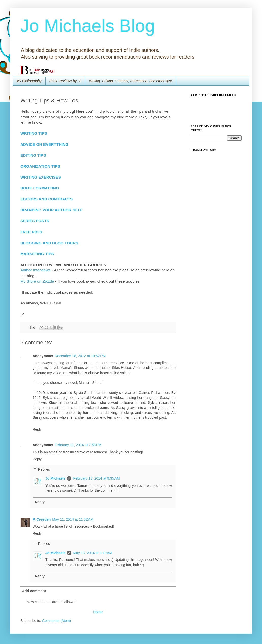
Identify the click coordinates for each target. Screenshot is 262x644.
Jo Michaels (55, 478)
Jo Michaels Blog (88, 26)
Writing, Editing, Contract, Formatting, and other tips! (130, 81)
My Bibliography (29, 81)
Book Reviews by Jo (65, 81)
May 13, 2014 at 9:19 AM (93, 553)
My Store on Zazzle (37, 281)
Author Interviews (35, 270)
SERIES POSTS (35, 221)
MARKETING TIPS (37, 254)
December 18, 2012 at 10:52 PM (80, 356)
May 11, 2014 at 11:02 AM (73, 519)
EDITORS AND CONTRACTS (47, 199)
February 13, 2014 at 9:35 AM (96, 478)
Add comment (34, 591)
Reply (37, 429)
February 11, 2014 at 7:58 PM (78, 445)
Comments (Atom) (57, 621)
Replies (44, 470)
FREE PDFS (31, 232)
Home (98, 612)
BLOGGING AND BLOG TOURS (49, 243)
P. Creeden (42, 519)
